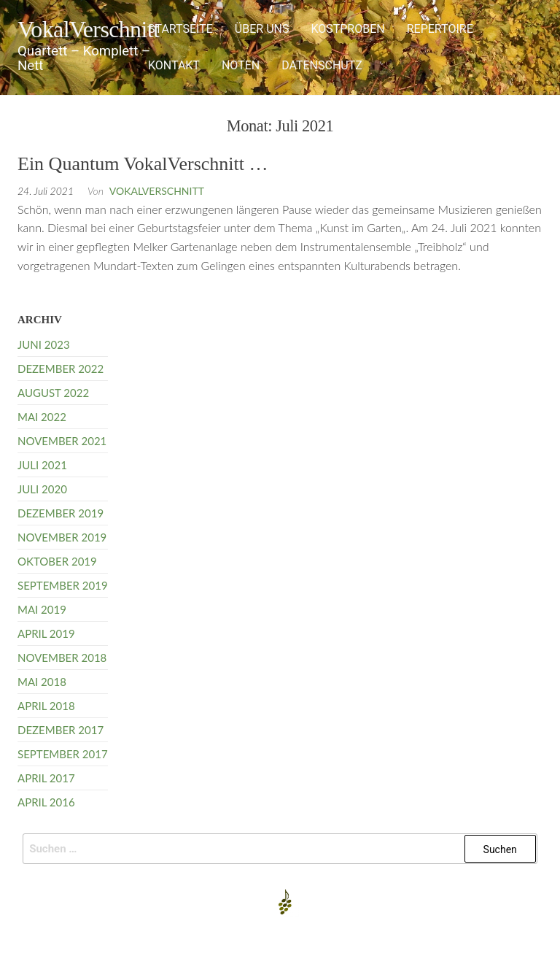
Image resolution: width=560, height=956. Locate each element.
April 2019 (46, 633)
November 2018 (62, 658)
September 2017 (63, 754)
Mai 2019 (42, 609)
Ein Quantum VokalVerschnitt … (143, 164)
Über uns (262, 29)
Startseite (180, 29)
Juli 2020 (42, 489)
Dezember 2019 (61, 513)
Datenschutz (322, 65)
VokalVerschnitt (88, 29)
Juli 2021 (42, 465)
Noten (241, 65)
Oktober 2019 (57, 561)
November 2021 (62, 441)
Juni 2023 (44, 344)
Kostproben (347, 29)
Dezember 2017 (61, 730)
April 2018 (46, 706)
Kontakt (174, 65)
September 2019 (63, 585)
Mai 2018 (42, 682)
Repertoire (440, 29)
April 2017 (46, 778)
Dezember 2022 (61, 369)
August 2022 (53, 393)
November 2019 (62, 537)
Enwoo (272, 933)
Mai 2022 (42, 417)
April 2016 (46, 802)
